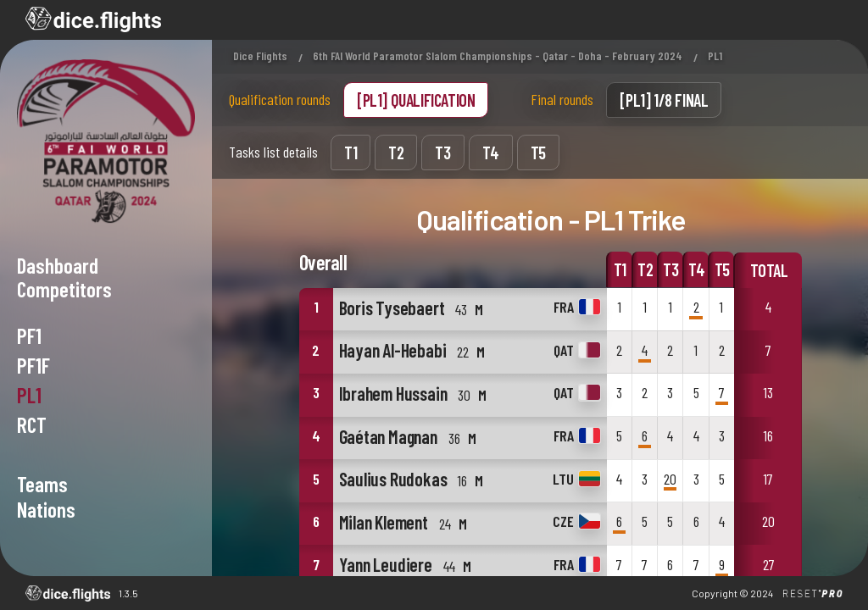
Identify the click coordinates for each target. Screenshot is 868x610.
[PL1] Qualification (416, 100)
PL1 (29, 395)
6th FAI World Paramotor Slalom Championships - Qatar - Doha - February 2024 (498, 55)
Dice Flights (260, 55)
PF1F (33, 365)
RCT (32, 424)
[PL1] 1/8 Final (664, 100)
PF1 (29, 335)
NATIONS (46, 509)
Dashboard (58, 265)
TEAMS (42, 484)
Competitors (64, 289)
